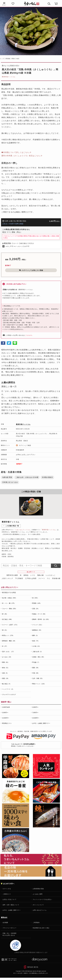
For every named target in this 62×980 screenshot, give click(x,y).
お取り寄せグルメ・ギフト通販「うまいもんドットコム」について (31, 859)
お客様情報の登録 (38, 889)
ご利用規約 (36, 923)
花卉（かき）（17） (8, 652)
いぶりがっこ (51, 575)
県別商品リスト (7, 723)
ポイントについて (38, 905)
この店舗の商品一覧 (12, 526)
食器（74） (36, 641)
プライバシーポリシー (9, 928)
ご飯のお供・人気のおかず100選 (27, 477)
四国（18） (6, 678)
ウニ (49, 578)
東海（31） (6, 668)
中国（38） (36, 673)
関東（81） (6, 662)
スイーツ (42, 578)
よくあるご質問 (37, 894)
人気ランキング (7, 578)
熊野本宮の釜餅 (12, 575)
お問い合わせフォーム (40, 910)
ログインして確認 (25, 445)
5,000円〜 (5, 713)
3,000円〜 (35, 707)
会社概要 (5, 923)
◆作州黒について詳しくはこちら (15, 152)
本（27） (5, 646)
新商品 (26, 575)
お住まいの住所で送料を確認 (13, 224)
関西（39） (36, 668)
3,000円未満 (6, 707)
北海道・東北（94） (38, 657)
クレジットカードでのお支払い (42, 899)
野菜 (13, 59)
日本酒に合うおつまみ (10, 482)
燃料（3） (35, 635)
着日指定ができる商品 (9, 593)
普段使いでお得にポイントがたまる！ (23, 745)
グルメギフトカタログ (9, 695)
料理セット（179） (8, 635)
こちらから (29, 335)
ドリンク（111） (37, 625)
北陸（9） (5, 673)
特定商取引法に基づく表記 (41, 928)
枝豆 (18, 59)
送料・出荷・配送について (11, 905)
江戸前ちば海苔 (31, 578)
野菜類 (8, 59)
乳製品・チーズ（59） (39, 614)
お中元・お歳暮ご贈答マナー (41, 723)
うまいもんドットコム (23, 530)
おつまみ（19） (7, 657)
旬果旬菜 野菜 (7, 477)
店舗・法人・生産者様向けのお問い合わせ (9, 934)
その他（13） (36, 646)
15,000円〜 (36, 718)
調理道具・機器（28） (9, 641)
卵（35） (5, 614)
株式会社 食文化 (33, 967)
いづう (33, 575)
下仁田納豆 (19, 578)
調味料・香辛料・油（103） (41, 619)
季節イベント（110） (39, 684)
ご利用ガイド (7, 894)
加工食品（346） (7, 619)
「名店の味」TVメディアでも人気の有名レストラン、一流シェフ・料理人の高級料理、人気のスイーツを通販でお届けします (31, 871)
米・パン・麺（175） (9, 603)
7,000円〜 (35, 713)
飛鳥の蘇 (40, 575)
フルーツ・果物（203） (9, 609)
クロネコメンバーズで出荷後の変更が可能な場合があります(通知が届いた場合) (31, 237)
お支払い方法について (9, 899)
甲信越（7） (36, 662)
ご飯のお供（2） (37, 652)
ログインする (7, 889)
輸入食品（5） (7, 684)
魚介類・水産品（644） (9, 598)
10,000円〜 (6, 718)
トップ (2, 59)
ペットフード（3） (8, 689)
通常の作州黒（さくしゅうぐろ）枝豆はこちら (21, 156)
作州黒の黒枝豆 (47, 477)
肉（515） (35, 598)
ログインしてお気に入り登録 (31, 270)
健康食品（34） (37, 630)
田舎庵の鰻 (56, 578)
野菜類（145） (37, 603)
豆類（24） (36, 609)
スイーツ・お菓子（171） (10, 625)
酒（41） (5, 630)
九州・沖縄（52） (38, 678)
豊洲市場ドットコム (9, 77)
